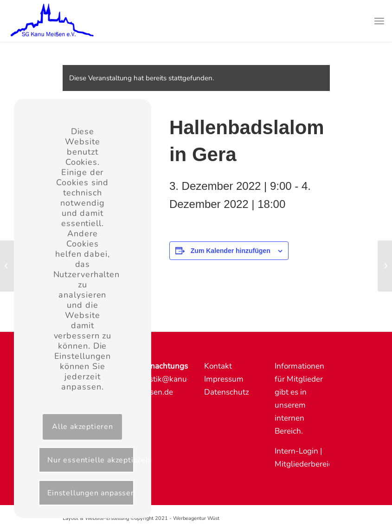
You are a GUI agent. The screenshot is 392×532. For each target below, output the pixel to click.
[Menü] (379, 21)
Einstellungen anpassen (91, 493)
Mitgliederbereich (306, 464)
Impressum (224, 379)
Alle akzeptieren (83, 427)
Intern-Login (296, 451)
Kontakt (218, 366)
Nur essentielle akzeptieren (91, 460)
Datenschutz (227, 392)
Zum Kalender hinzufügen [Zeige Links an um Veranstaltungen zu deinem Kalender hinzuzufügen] (231, 251)
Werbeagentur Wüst (196, 518)
